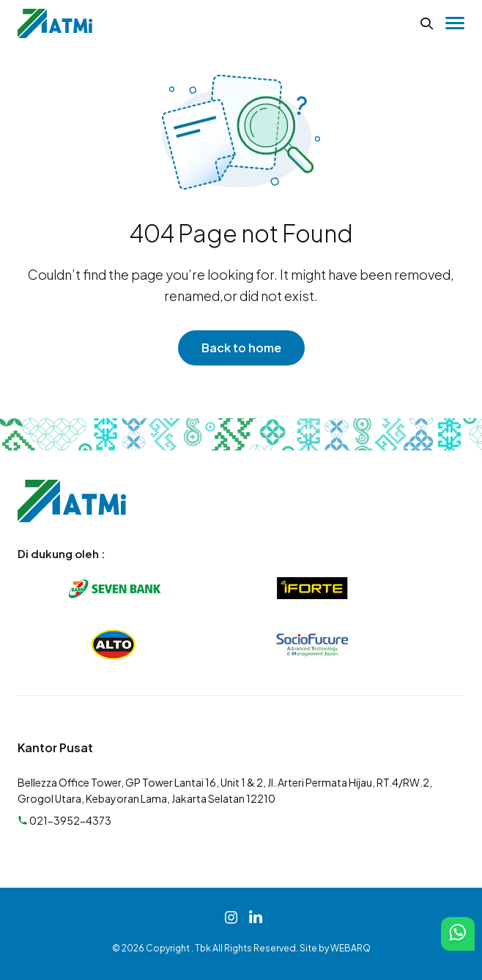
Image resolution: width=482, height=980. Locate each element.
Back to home (241, 348)
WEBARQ (351, 948)
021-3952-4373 (64, 820)
